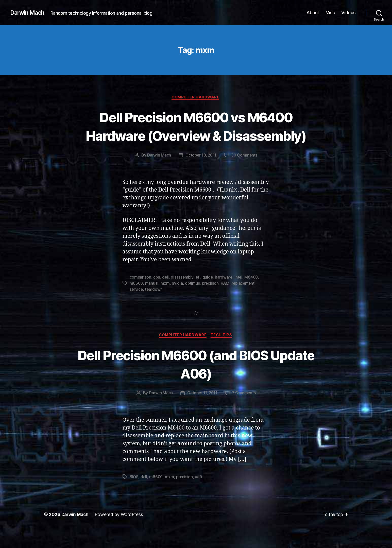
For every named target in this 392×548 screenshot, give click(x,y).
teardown (154, 308)
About (313, 13)
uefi (200, 496)
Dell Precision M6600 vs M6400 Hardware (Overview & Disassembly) (196, 136)
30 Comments (245, 174)
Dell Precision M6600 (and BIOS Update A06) (196, 383)
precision (211, 302)
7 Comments (245, 412)
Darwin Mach (28, 13)
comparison (141, 296)
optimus (193, 302)
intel (240, 296)
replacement (245, 302)
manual (152, 302)
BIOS (134, 496)
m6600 (137, 302)
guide (209, 296)
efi (199, 296)
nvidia (178, 302)
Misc (330, 13)
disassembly (183, 296)
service (137, 308)
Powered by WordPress (120, 534)
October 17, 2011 (202, 412)
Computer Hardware (196, 98)
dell (166, 296)
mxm (165, 302)
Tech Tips (223, 354)
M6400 (253, 296)
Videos (348, 13)
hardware (225, 296)
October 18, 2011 (201, 174)
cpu (157, 296)
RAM (226, 302)
